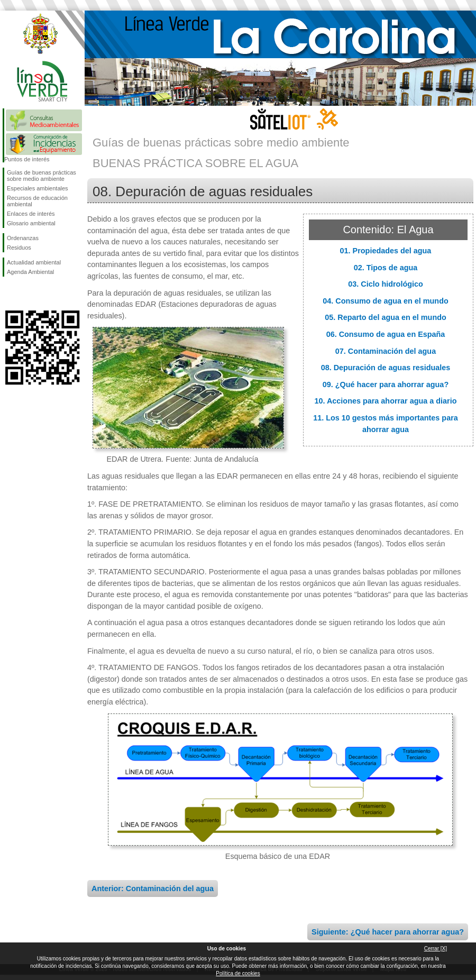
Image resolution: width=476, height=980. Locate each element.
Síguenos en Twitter (26, 294)
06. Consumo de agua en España (386, 334)
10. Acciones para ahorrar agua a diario (385, 401)
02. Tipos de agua (386, 268)
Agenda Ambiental (30, 272)
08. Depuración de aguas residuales (386, 368)
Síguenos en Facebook (9, 294)
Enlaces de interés (31, 214)
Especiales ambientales (38, 188)
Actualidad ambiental (34, 262)
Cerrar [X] (436, 949)
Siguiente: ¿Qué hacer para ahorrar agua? (388, 932)
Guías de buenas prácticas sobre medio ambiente (42, 176)
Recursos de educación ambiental (37, 201)
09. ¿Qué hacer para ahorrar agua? (386, 384)
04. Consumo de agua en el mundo (385, 301)
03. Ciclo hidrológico (386, 284)
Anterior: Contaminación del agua (153, 889)
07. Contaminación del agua (386, 351)
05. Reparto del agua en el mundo (386, 317)
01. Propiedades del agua (386, 251)
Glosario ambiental (31, 223)
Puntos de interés (27, 159)
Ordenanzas (23, 238)
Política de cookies (238, 973)
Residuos (19, 248)
